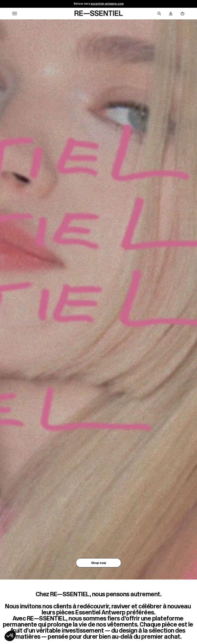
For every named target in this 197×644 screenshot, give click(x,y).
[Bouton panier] (182, 14)
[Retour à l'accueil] (99, 14)
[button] (10, 636)
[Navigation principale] (15, 14)
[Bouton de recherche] (159, 14)
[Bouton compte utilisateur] (171, 14)
